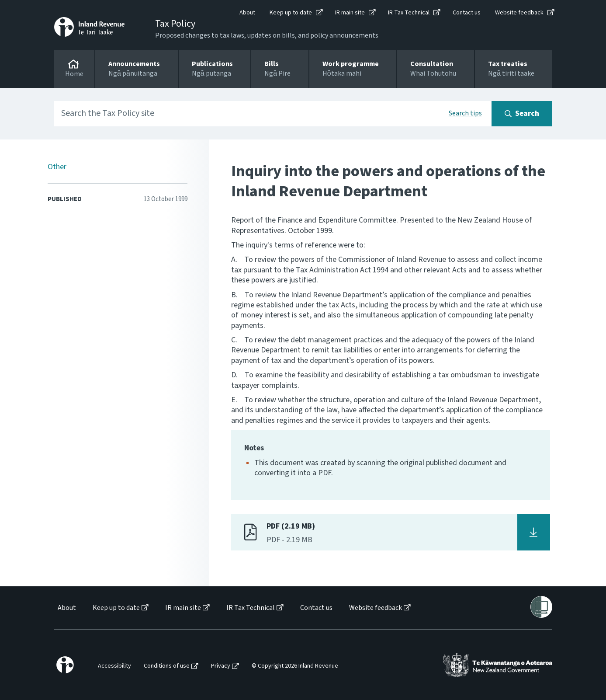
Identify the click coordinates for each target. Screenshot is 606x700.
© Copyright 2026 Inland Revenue (295, 666)
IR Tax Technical (409, 13)
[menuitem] (66, 608)
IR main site (350, 13)
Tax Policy (175, 24)
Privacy (221, 666)
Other (57, 167)
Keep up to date (291, 13)
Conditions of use (167, 666)
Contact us (467, 13)
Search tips (465, 113)
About (247, 13)
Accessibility (114, 666)
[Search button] (522, 114)
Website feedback (519, 13)
